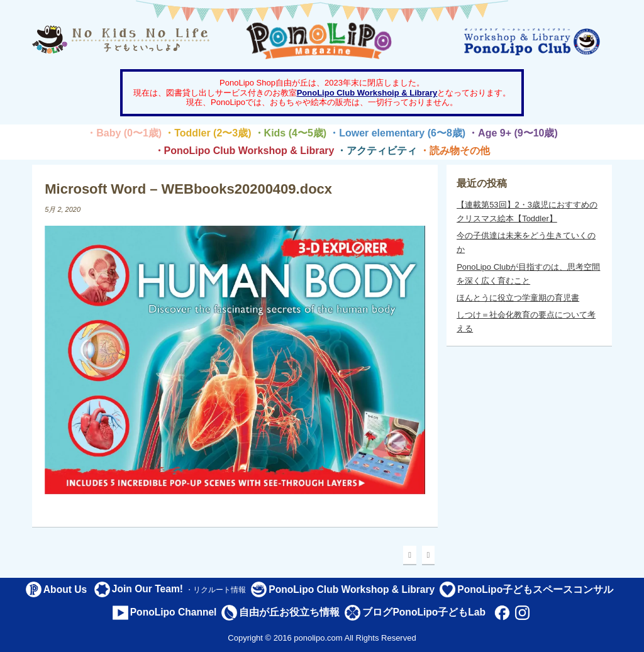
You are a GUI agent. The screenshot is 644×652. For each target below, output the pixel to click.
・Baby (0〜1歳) (124, 133)
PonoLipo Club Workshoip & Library (367, 93)
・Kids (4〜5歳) (291, 133)
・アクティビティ (377, 151)
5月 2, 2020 (63, 209)
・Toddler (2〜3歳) (208, 133)
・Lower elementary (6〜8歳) (397, 133)
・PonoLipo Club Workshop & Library (244, 151)
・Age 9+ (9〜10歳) (513, 133)
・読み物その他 (455, 151)
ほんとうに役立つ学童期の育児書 (518, 298)
